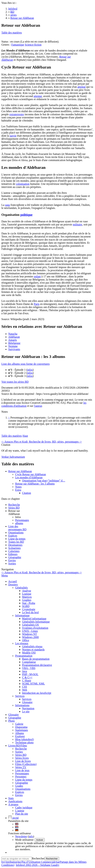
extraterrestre (17, 114)
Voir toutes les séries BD (15, 382)
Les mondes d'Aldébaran (29, 477)
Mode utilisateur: (25, 840)
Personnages (22, 520)
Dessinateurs (15, 545)
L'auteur (20, 811)
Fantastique (18, 45)
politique (26, 215)
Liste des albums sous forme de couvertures (26, 364)
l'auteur (38, 406)
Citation (27, 493)
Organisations (16, 533)
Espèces (13, 536)
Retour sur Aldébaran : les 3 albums (35, 484)
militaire (77, 224)
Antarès (13, 340)
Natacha (13, 334)
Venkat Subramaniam (13, 457)
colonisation (23, 184)
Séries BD (14, 508)
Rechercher (38, 858)
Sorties (12, 563)
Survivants (14, 349)
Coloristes (14, 551)
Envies (12, 560)
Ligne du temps (17, 539)
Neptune (13, 346)
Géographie (15, 557)
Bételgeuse (14, 343)
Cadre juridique (24, 808)
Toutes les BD (16, 542)
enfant (37, 276)
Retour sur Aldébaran (20, 471)
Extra (18, 490)
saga (7, 205)
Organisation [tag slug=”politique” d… (44, 481)
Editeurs (13, 554)
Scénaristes (14, 548)
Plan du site (22, 814)
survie (13, 136)
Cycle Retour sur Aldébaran (31, 474)
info (31, 836)
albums (19, 523)
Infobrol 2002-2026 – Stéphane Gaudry (38, 865)
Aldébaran (14, 337)
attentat (81, 87)
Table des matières (12, 33)
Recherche (14, 505)
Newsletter (21, 836)
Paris (37, 304)
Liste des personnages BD (17, 528)
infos (30, 370)
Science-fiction (33, 45)
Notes (18, 487)
